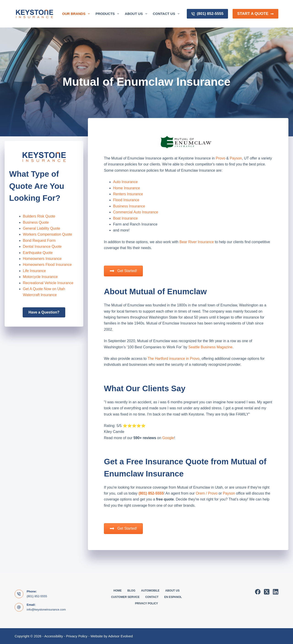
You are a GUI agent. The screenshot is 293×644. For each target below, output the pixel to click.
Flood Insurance (126, 200)
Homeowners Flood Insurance (47, 265)
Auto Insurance (125, 182)
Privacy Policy (146, 603)
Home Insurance (126, 188)
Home (118, 591)
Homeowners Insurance (42, 259)
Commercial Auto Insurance (136, 212)
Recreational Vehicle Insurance (48, 283)
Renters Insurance (128, 194)
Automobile (150, 591)
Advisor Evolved (120, 636)
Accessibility (54, 636)
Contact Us (167, 14)
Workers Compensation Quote (47, 234)
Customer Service (125, 597)
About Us (137, 14)
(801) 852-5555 (207, 14)
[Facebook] (258, 592)
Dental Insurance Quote (42, 246)
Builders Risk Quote (39, 216)
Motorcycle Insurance (40, 277)
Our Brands (77, 14)
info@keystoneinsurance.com (46, 610)
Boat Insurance (125, 218)
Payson (236, 158)
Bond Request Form (39, 241)
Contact (152, 597)
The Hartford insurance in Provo (174, 359)
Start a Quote (255, 14)
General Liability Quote (42, 228)
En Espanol (173, 597)
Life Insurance (34, 271)
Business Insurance (129, 206)
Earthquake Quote (38, 253)
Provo (220, 158)
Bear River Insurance (197, 242)
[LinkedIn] (276, 592)
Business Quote (36, 222)
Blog (132, 591)
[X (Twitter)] (267, 592)
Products (108, 14)
